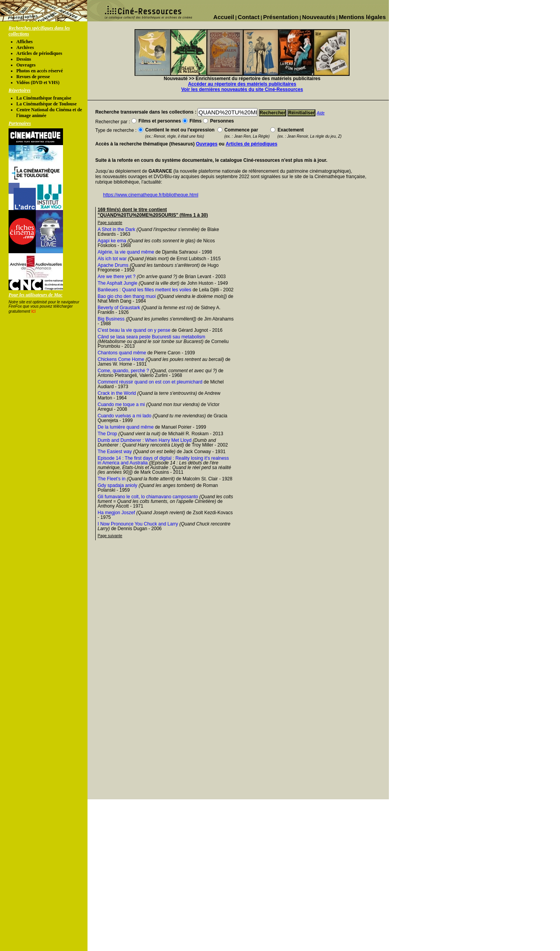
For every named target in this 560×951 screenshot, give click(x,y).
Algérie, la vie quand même (126, 252)
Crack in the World (117, 393)
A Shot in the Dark (116, 229)
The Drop (107, 434)
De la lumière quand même (126, 427)
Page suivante (110, 223)
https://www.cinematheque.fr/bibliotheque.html (151, 195)
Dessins (24, 59)
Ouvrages (26, 65)
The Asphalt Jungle (117, 283)
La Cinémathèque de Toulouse (46, 104)
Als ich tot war (112, 259)
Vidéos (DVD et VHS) (38, 82)
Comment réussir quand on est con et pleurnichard (150, 382)
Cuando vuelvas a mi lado (124, 416)
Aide (321, 113)
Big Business (111, 319)
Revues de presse (33, 77)
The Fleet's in (112, 479)
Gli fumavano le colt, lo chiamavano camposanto (148, 497)
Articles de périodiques (39, 53)
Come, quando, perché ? (123, 371)
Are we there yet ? (116, 277)
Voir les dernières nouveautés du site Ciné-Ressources (242, 89)
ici (33, 311)
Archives (25, 47)
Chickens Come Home (121, 359)
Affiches (24, 42)
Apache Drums (113, 265)
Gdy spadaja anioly (117, 485)
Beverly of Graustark (119, 308)
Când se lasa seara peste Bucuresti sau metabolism (151, 337)
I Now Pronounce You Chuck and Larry (138, 524)
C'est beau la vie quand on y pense (134, 330)
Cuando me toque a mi (121, 405)
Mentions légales (362, 17)
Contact (248, 17)
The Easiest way (115, 452)
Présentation (281, 17)
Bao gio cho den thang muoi (127, 296)
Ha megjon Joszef (116, 513)
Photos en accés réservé (40, 71)
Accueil (224, 17)
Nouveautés (319, 17)
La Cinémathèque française (44, 98)
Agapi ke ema (112, 241)
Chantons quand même (122, 353)
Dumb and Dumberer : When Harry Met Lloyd (144, 440)
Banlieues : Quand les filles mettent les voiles (144, 290)
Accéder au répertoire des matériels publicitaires (242, 84)
